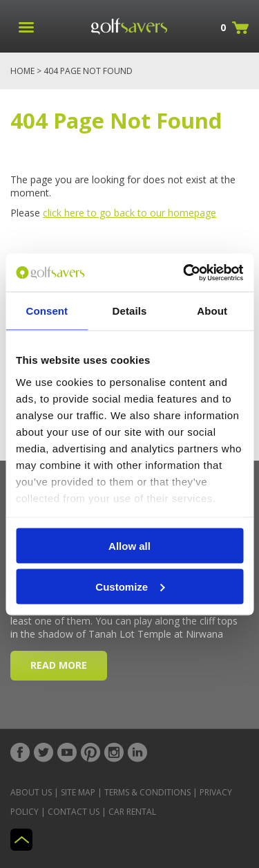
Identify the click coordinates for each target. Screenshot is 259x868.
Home (22, 71)
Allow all (129, 546)
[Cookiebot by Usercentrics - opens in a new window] (184, 273)
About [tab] (212, 311)
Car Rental (132, 812)
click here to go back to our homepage (129, 213)
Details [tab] (130, 311)
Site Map (78, 792)
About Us (31, 792)
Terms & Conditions (147, 792)
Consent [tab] (47, 311)
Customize (130, 586)
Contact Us (74, 812)
